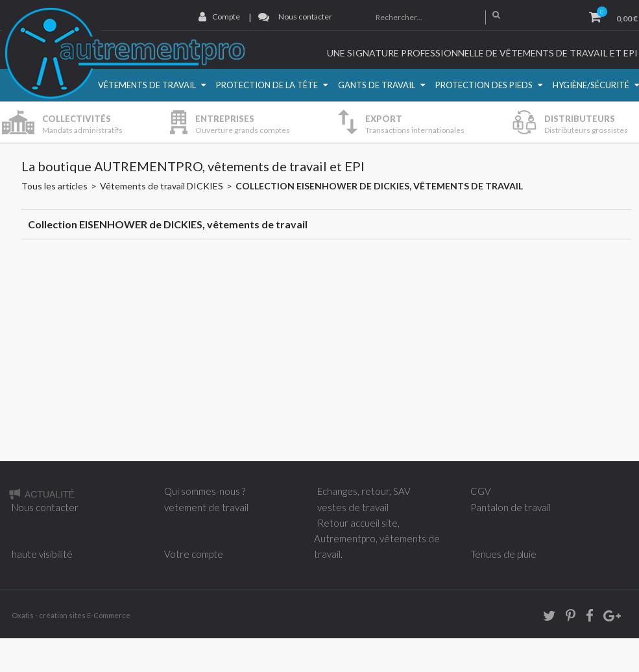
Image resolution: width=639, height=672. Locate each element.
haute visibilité (42, 554)
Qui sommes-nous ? (205, 491)
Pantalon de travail (511, 507)
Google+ (611, 618)
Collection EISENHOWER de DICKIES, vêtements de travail (379, 186)
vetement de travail (206, 507)
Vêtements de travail (147, 85)
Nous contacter (305, 17)
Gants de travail (377, 85)
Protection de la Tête (267, 85)
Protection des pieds (484, 85)
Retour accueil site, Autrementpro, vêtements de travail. (377, 538)
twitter (545, 618)
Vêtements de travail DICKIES (162, 186)
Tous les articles (54, 186)
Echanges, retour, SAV (364, 491)
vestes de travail (353, 507)
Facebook (585, 618)
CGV (481, 491)
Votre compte (194, 554)
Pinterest (566, 618)
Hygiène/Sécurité (591, 85)
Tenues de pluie (503, 554)
